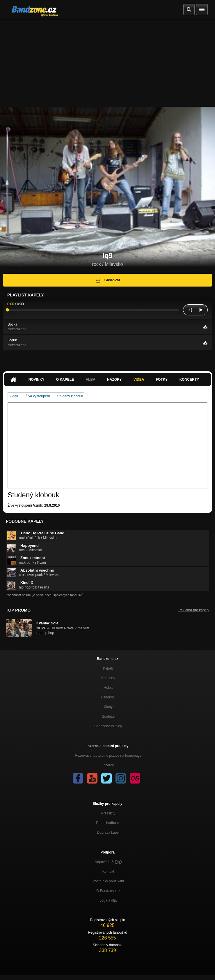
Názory (114, 380)
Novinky (37, 380)
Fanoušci (108, 697)
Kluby (108, 707)
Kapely (108, 668)
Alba (90, 380)
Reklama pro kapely (194, 610)
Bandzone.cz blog (108, 726)
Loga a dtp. (108, 900)
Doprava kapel (108, 833)
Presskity (108, 813)
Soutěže (108, 716)
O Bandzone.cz (108, 891)
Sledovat (108, 280)
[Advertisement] (108, 63)
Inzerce (108, 765)
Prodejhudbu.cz (108, 823)
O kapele (65, 380)
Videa (139, 380)
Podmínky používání (108, 881)
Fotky (162, 380)
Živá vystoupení (38, 396)
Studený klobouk (70, 396)
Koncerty (189, 380)
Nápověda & (108, 862)
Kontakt (108, 872)
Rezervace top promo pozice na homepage (108, 756)
